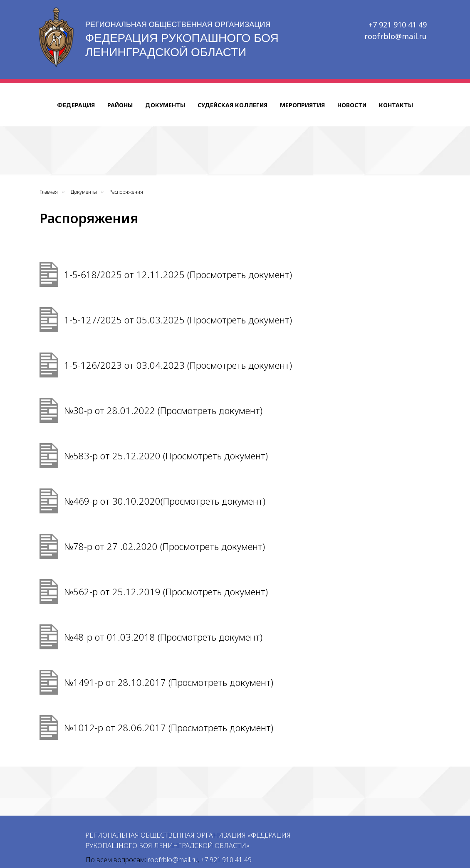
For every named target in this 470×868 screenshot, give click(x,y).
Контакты (396, 105)
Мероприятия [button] (302, 105)
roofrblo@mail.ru (396, 36)
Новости (352, 105)
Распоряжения (126, 192)
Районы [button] (120, 105)
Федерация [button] (76, 105)
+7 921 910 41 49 (398, 25)
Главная (49, 192)
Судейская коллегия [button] (233, 105)
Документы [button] (165, 105)
